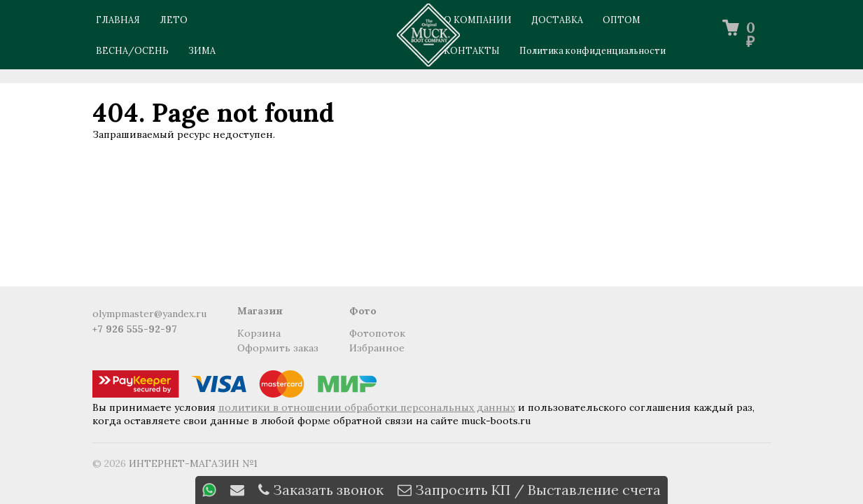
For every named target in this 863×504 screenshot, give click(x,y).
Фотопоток (377, 333)
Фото (363, 311)
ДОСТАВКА (557, 20)
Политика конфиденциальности (592, 50)
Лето (174, 20)
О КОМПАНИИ (478, 20)
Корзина (259, 333)
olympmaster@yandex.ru (149, 314)
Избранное (377, 348)
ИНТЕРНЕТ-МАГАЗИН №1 (193, 463)
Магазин (260, 311)
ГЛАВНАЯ (118, 20)
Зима (202, 50)
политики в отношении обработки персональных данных (367, 407)
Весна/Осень (132, 50)
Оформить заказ (278, 348)
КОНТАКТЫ (472, 50)
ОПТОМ (622, 20)
